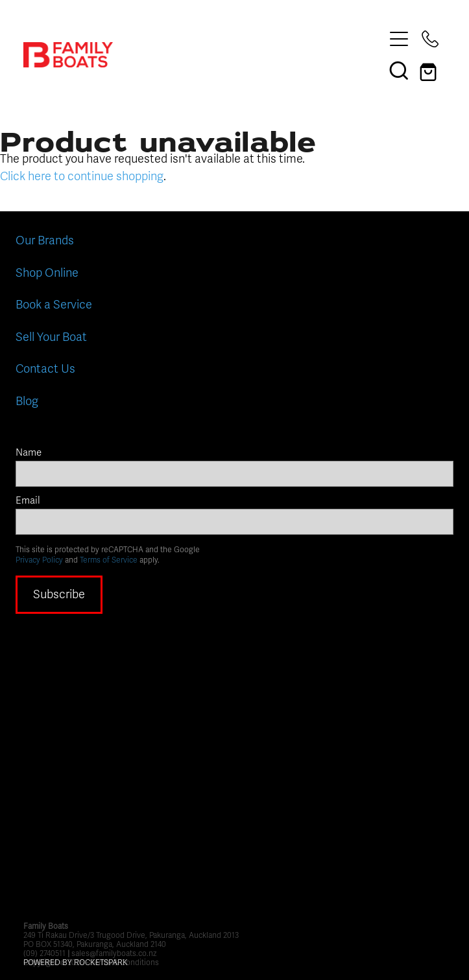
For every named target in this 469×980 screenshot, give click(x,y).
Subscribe (59, 594)
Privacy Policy (39, 560)
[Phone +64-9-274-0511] (430, 39)
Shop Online (47, 273)
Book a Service (54, 305)
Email (28, 501)
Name (29, 453)
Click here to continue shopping (82, 176)
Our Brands (45, 240)
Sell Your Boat (51, 337)
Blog (27, 401)
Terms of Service (109, 560)
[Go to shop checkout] (430, 70)
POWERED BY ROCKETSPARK (76, 962)
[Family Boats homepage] (203, 55)
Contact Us (45, 369)
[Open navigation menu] (399, 39)
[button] (399, 70)
